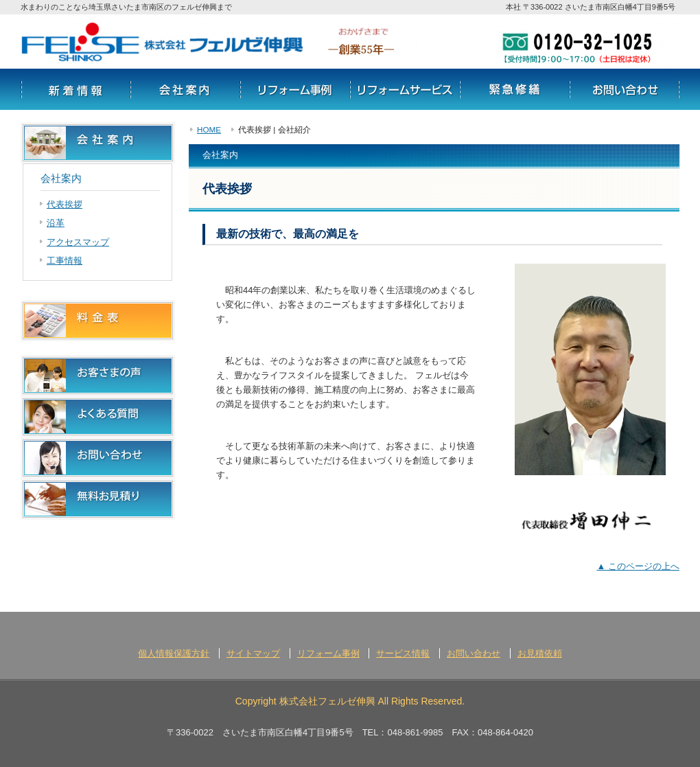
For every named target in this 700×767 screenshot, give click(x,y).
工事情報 (65, 261)
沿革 (56, 223)
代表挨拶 (65, 204)
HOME (209, 129)
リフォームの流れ (515, 89)
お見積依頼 (540, 653)
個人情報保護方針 (174, 653)
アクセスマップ (78, 242)
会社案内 (185, 89)
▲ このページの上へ (638, 566)
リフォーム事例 (295, 89)
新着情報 (75, 89)
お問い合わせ (625, 89)
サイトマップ (253, 653)
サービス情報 (405, 89)
